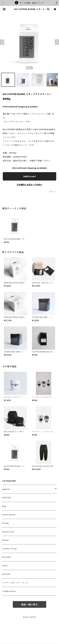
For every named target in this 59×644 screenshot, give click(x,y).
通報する (53, 192)
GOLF (5, 566)
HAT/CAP (7, 498)
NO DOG (6, 574)
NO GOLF (7, 557)
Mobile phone (9, 515)
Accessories (8, 532)
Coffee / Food (9, 549)
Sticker (6, 540)
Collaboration (9, 591)
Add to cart (29, 176)
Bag (4, 506)
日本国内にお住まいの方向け (29, 185)
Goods (6, 523)
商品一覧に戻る (29, 605)
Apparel (6, 489)
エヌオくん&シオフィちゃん (15, 583)
